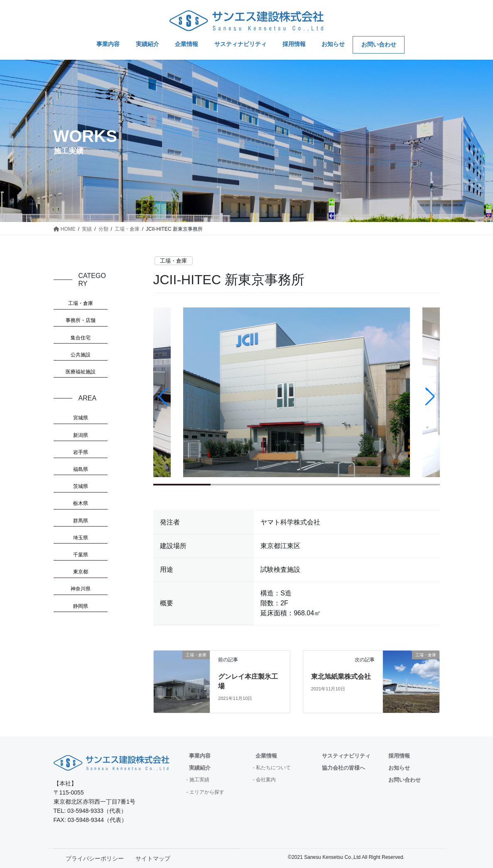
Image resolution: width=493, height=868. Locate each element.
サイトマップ (153, 858)
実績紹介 (200, 768)
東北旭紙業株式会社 (341, 677)
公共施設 (81, 355)
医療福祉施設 (81, 372)
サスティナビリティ (346, 756)
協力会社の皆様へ (343, 768)
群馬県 (81, 521)
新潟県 (81, 435)
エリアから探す (207, 792)
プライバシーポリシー (95, 858)
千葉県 (81, 555)
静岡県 (81, 606)
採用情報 (399, 756)
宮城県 (81, 418)
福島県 (81, 469)
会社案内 (266, 780)
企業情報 (266, 756)
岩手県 (81, 452)
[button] (430, 397)
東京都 (81, 572)
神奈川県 (81, 589)
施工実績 (199, 780)
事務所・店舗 (81, 320)
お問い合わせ (405, 780)
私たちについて (273, 768)
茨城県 (81, 486)
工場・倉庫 (173, 261)
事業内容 (200, 756)
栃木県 (81, 503)
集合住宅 (81, 338)
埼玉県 (81, 538)
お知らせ (399, 768)
